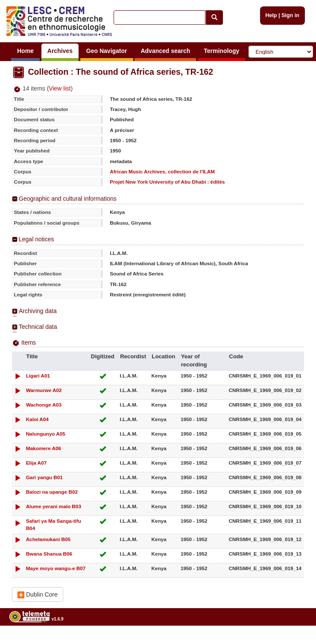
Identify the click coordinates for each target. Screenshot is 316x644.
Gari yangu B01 (44, 477)
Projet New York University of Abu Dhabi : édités (167, 182)
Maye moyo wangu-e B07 (56, 568)
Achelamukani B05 (48, 539)
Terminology (221, 51)
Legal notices (37, 239)
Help (271, 15)
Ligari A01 (38, 376)
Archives (60, 51)
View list (60, 88)
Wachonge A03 (44, 405)
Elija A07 (37, 463)
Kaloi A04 (37, 419)
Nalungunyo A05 (46, 434)
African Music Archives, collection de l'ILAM (162, 171)
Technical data (38, 327)
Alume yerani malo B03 (54, 506)
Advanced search (165, 51)
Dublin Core (38, 595)
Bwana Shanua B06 (49, 554)
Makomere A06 (44, 448)
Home (25, 51)
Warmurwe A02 (44, 390)
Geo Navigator (107, 51)
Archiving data (38, 311)
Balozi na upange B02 (52, 492)
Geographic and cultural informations (68, 199)
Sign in (290, 15)
